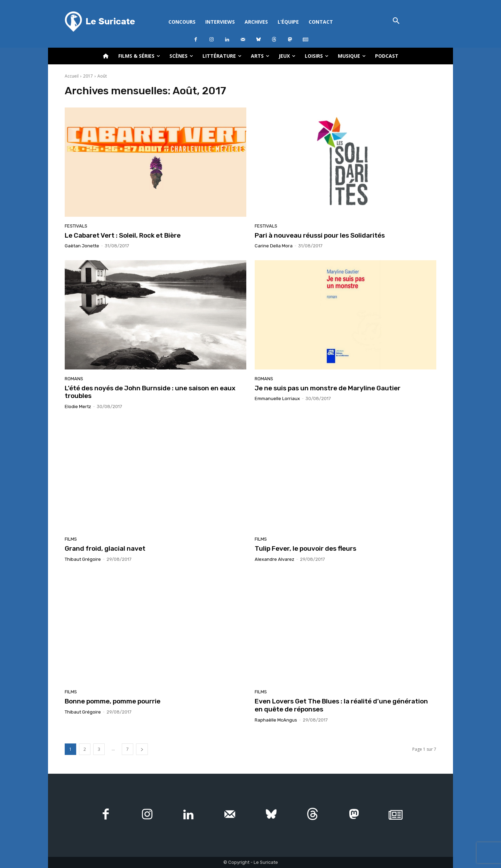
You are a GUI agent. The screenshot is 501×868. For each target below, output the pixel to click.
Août (102, 76)
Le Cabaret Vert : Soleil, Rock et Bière (123, 235)
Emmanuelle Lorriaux (277, 399)
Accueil (72, 76)
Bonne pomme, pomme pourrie (113, 701)
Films (71, 539)
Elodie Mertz (78, 407)
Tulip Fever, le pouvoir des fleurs (305, 548)
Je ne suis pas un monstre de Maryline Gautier (328, 388)
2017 (88, 76)
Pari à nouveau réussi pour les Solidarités (320, 235)
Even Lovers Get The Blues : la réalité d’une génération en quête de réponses (341, 705)
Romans (74, 379)
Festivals (76, 226)
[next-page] (142, 749)
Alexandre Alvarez (275, 559)
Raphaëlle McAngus (276, 720)
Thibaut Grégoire (83, 559)
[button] (396, 21)
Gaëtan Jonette (82, 246)
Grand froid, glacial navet (105, 548)
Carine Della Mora (274, 246)
